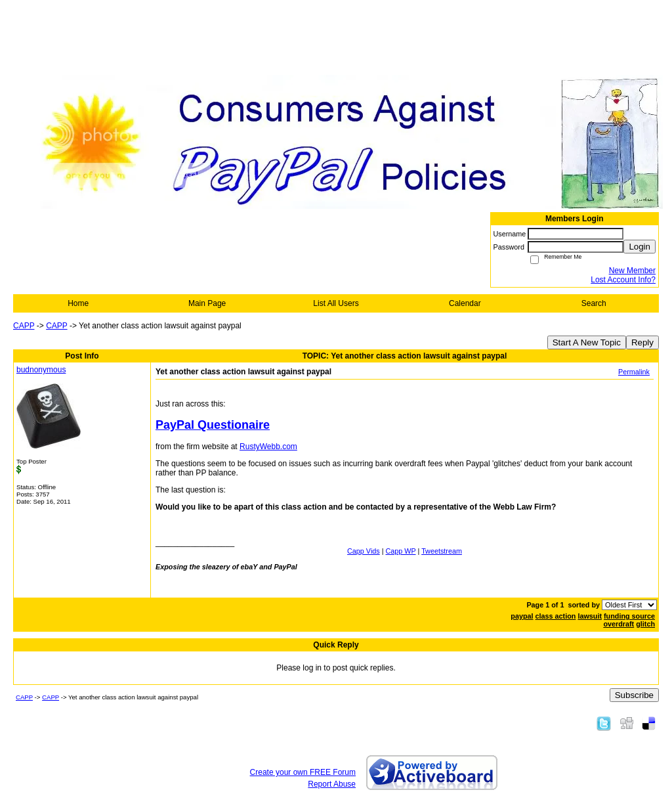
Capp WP (401, 551)
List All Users (336, 303)
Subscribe (634, 695)
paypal (522, 616)
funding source (629, 616)
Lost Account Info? (623, 280)
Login (640, 247)
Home (78, 303)
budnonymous (41, 370)
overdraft (619, 624)
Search (594, 303)
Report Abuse (332, 784)
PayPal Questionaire (213, 425)
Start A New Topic (587, 342)
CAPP (24, 326)
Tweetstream (442, 551)
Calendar (465, 303)
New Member (632, 271)
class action (556, 616)
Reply (642, 342)
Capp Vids (364, 551)
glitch (645, 624)
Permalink (634, 372)
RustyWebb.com (268, 447)
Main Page (207, 303)
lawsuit (590, 616)
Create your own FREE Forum (303, 772)
